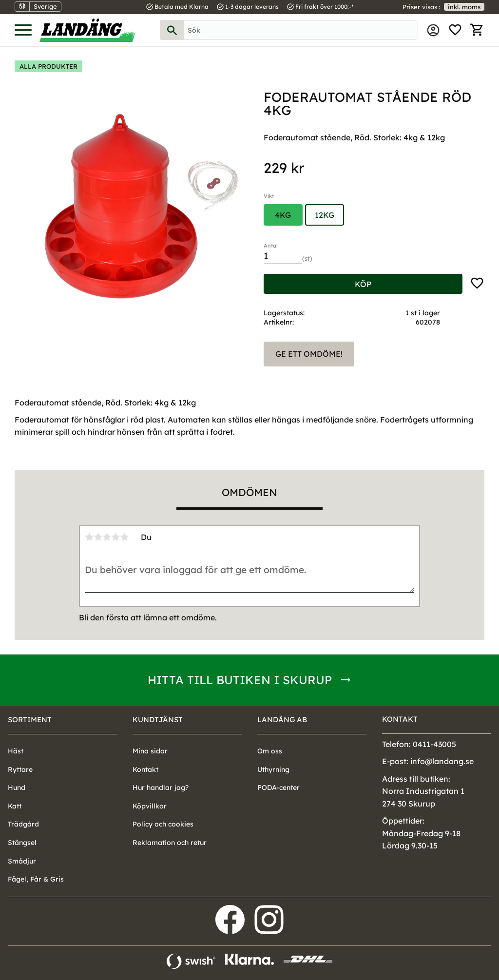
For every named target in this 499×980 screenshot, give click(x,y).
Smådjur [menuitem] (22, 861)
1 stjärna (89, 537)
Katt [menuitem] (15, 806)
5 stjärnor (124, 537)
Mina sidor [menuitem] (433, 30)
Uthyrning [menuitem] (273, 769)
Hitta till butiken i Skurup (240, 680)
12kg (325, 215)
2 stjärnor (98, 537)
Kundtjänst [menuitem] (158, 720)
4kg (283, 215)
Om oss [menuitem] (270, 751)
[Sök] (172, 30)
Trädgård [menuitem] (23, 824)
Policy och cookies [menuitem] (163, 824)
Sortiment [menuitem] (30, 720)
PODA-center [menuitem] (278, 788)
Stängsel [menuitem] (22, 843)
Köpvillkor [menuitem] (150, 806)
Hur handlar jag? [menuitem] (161, 788)
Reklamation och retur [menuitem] (170, 843)
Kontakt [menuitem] (145, 769)
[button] (23, 30)
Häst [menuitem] (16, 751)
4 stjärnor (115, 537)
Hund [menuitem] (17, 788)
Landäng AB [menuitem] (282, 720)
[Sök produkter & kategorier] (301, 30)
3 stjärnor (107, 537)
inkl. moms (464, 7)
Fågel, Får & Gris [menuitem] (36, 879)
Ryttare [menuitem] (20, 769)
